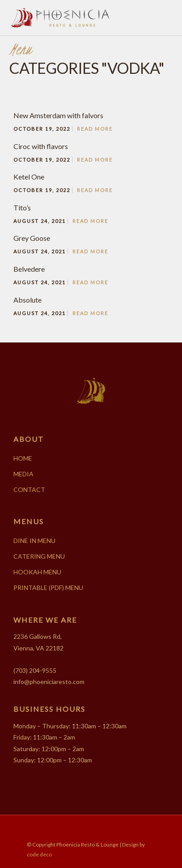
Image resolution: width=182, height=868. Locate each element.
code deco (39, 854)
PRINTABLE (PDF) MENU (48, 588)
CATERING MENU (39, 556)
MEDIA (23, 474)
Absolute (28, 300)
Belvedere (29, 269)
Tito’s (22, 207)
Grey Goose (32, 238)
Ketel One (29, 177)
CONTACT (29, 490)
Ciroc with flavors (41, 146)
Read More (95, 129)
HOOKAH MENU (37, 572)
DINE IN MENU (34, 541)
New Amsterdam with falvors (58, 115)
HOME (23, 458)
